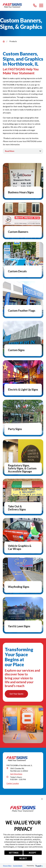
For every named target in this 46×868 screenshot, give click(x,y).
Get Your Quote (16, 694)
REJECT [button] (23, 858)
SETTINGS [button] (14, 853)
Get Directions (16, 774)
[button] (42, 799)
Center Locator (13, 783)
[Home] (13, 5)
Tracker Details (18, 866)
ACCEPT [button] (32, 853)
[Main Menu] (41, 5)
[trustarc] (39, 866)
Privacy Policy (7, 866)
